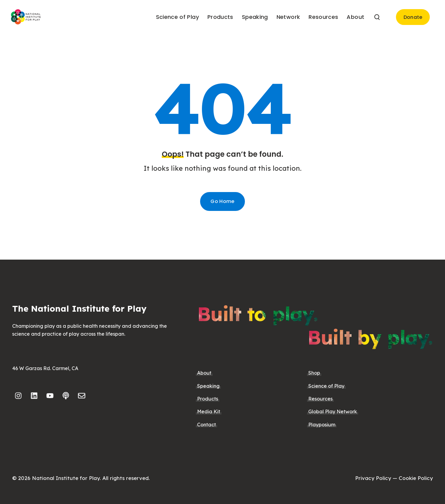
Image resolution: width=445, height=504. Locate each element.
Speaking (208, 386)
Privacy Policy (373, 478)
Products (208, 399)
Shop (314, 373)
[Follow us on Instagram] (18, 396)
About (204, 373)
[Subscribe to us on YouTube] (50, 396)
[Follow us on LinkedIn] (34, 396)
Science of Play (326, 386)
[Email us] (82, 396)
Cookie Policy (416, 478)
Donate (413, 17)
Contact (207, 425)
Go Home (222, 201)
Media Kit (209, 411)
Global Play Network (333, 411)
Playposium (322, 425)
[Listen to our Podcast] (66, 396)
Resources (320, 399)
